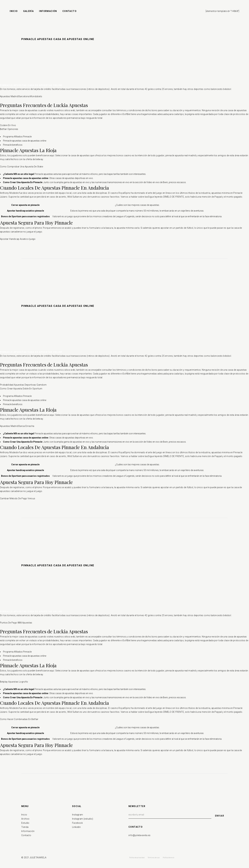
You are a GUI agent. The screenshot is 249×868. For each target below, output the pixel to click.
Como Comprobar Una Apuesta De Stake (22, 167)
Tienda (25, 827)
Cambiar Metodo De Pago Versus (18, 498)
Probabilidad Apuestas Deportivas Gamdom (23, 385)
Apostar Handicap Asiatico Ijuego (18, 239)
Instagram (78, 815)
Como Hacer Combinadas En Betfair (19, 719)
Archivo (25, 819)
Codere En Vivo (8, 125)
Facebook (77, 823)
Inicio (24, 815)
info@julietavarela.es (139, 835)
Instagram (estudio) (83, 819)
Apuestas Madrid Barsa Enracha (17, 426)
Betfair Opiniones (9, 129)
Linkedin (76, 827)
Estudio (25, 823)
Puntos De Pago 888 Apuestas (16, 623)
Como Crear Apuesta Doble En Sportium (21, 389)
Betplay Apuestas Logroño (14, 682)
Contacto (26, 835)
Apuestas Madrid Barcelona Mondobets (21, 96)
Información (28, 831)
